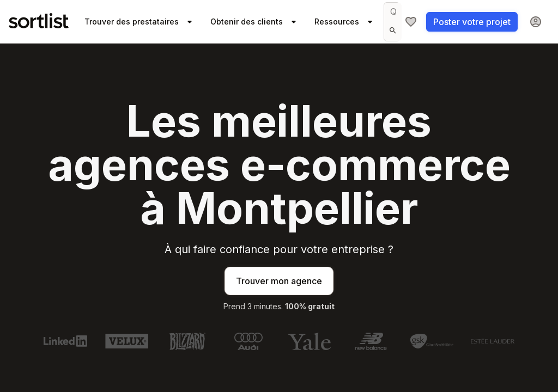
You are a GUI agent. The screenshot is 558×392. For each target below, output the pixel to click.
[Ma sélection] (411, 22)
